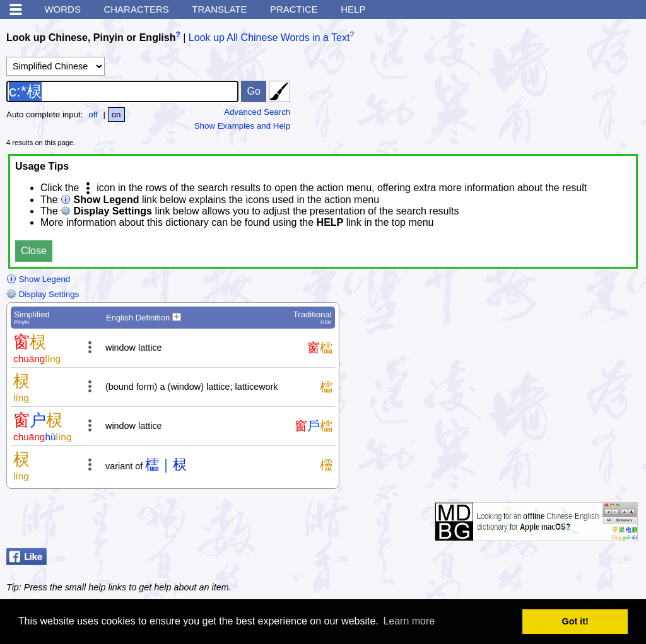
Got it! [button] (575, 621)
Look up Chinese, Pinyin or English (91, 38)
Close (34, 251)
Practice (294, 9)
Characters (136, 9)
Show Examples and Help (243, 126)
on (116, 114)
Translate (219, 9)
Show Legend (38, 279)
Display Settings (43, 294)
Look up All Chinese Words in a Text (269, 38)
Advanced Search (257, 112)
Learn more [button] (409, 621)
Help (353, 9)
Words (62, 9)
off (93, 114)
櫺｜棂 (166, 465)
